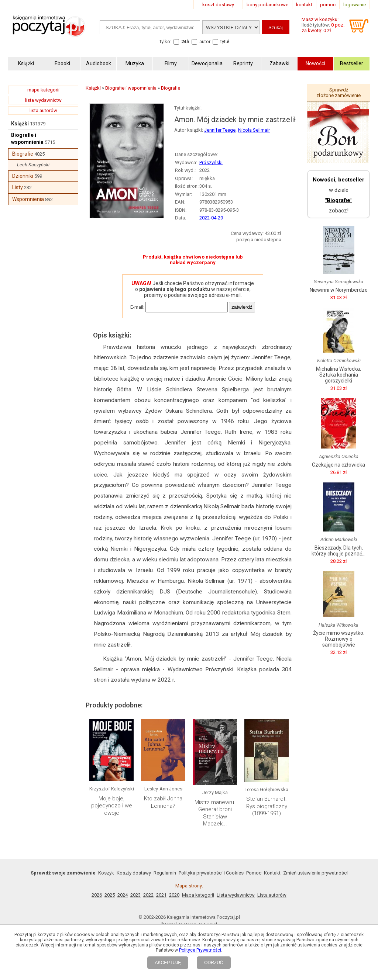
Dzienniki (23, 176)
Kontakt (272, 873)
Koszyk (106, 873)
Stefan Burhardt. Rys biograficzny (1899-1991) (267, 806)
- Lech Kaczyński (32, 165)
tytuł (225, 41)
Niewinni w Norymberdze (339, 290)
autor (205, 41)
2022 (148, 895)
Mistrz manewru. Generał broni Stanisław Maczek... (215, 813)
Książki (20, 124)
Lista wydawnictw (236, 895)
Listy (18, 187)
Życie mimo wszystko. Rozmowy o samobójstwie (339, 639)
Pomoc (254, 873)
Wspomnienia (28, 199)
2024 (123, 895)
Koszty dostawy (134, 873)
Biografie (23, 154)
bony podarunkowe (267, 5)
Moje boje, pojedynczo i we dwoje (112, 806)
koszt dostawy (218, 5)
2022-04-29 (211, 218)
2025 (110, 895)
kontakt (304, 5)
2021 (161, 895)
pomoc (328, 5)
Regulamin (165, 873)
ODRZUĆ (214, 963)
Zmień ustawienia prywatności (315, 873)
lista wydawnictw (43, 100)
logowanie (355, 5)
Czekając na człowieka (339, 465)
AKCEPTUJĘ (168, 963)
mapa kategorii (43, 90)
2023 (135, 895)
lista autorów (43, 110)
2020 (174, 895)
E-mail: (137, 307)
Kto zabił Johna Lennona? (163, 802)
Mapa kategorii (198, 895)
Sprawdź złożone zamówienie (339, 93)
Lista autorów (272, 895)
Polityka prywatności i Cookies (211, 873)
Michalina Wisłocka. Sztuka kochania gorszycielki (339, 375)
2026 (97, 895)
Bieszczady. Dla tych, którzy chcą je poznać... (339, 551)
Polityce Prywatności (200, 950)
